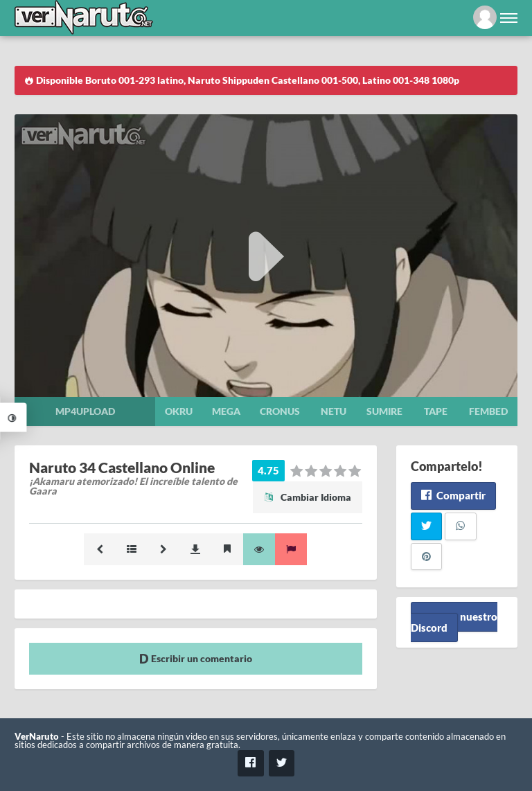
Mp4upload (85, 411)
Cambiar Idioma (308, 497)
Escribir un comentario (196, 658)
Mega (226, 411)
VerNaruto (37, 737)
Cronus (280, 411)
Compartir (453, 495)
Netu (334, 411)
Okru (179, 411)
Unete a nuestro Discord (454, 622)
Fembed (488, 411)
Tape (436, 411)
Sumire (384, 411)
